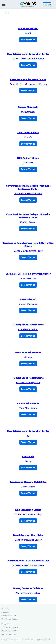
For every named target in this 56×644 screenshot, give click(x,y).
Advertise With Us (8, 634)
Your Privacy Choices (10, 619)
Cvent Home (6, 609)
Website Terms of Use (10, 631)
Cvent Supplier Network (28, 4)
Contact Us (6, 612)
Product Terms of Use (10, 627)
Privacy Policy (7, 624)
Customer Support (9, 616)
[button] (47, 5)
